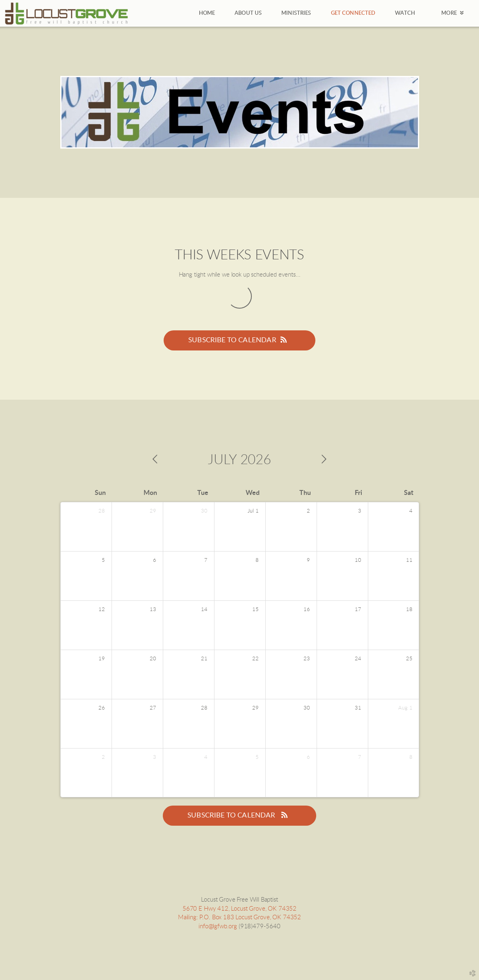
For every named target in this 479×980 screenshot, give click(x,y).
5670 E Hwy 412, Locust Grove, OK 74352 (239, 909)
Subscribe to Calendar (239, 340)
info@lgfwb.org (218, 926)
